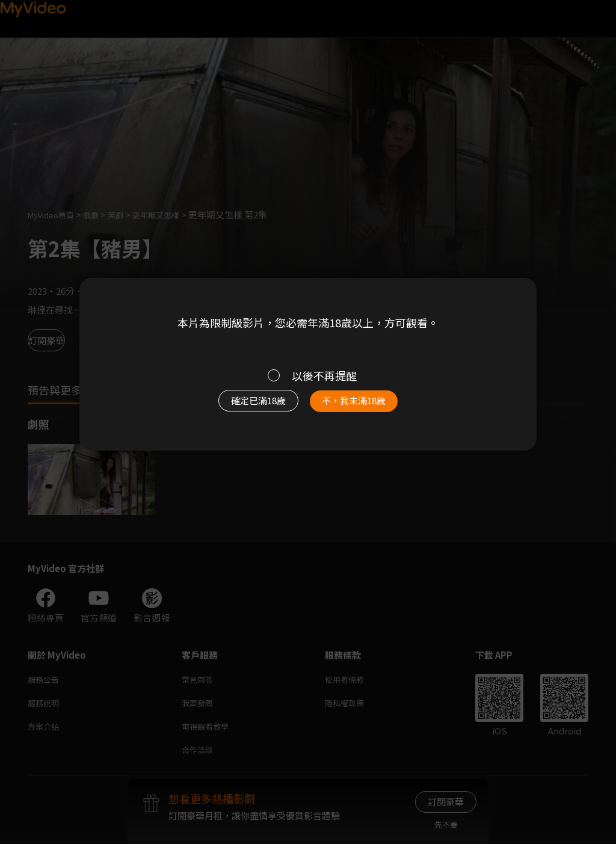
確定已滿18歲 (245, 407)
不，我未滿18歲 (367, 407)
